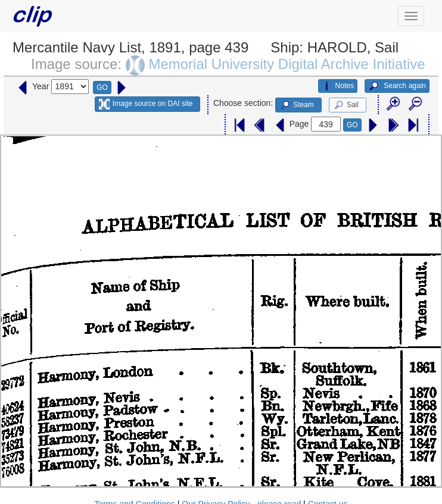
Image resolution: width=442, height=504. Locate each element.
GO (102, 87)
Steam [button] (297, 105)
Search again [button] (397, 86)
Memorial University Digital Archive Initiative (287, 64)
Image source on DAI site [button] (146, 104)
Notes (338, 86)
